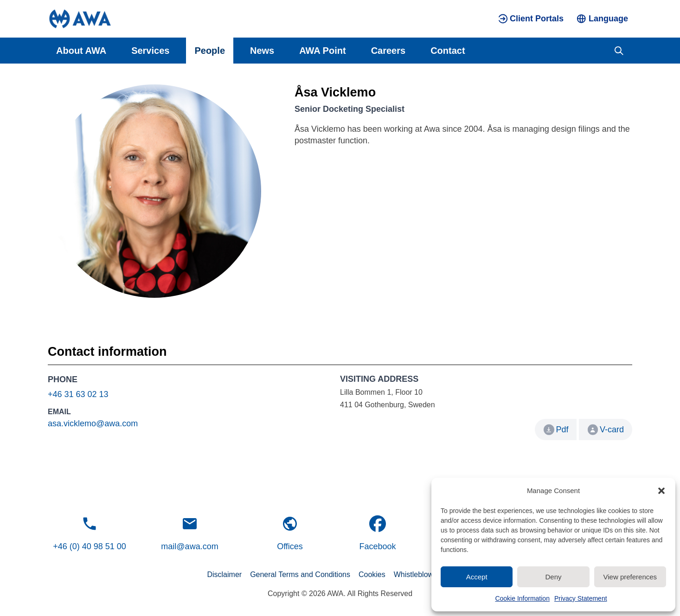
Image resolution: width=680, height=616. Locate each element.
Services (150, 51)
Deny (553, 577)
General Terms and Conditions (300, 574)
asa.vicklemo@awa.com (93, 423)
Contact (448, 51)
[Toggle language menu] (602, 19)
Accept (477, 577)
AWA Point (322, 51)
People (210, 51)
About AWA (81, 51)
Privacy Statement (581, 598)
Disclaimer (224, 574)
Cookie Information (522, 598)
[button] (661, 491)
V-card (606, 430)
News (262, 51)
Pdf (562, 430)
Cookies (372, 574)
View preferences (630, 577)
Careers (388, 51)
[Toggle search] (619, 51)
